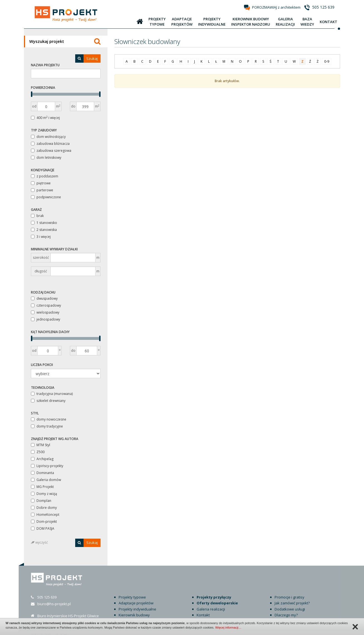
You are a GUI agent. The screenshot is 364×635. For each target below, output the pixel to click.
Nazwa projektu (45, 65)
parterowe (42, 190)
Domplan (41, 501)
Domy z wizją (44, 494)
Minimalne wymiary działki (54, 249)
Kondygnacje (43, 170)
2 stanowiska (44, 230)
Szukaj (86, 58)
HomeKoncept (45, 515)
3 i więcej (41, 237)
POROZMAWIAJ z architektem (276, 7)
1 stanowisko (44, 223)
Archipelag (42, 459)
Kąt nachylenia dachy (50, 332)
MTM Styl (41, 445)
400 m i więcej (45, 118)
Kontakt (203, 609)
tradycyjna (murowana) (52, 394)
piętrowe (41, 183)
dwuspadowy (44, 298)
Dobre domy (44, 508)
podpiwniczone (46, 197)
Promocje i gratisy (290, 591)
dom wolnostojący (48, 137)
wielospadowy (45, 312)
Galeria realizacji (211, 603)
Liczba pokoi (42, 365)
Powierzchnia (43, 88)
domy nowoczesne (49, 419)
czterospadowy (46, 305)
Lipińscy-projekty (47, 466)
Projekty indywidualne (137, 603)
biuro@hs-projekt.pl (54, 598)
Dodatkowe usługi (290, 603)
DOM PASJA (43, 528)
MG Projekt (42, 487)
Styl (35, 413)
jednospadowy (46, 319)
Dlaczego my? (286, 609)
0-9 (327, 61)
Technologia (43, 388)
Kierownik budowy (134, 609)
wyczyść (39, 542)
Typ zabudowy (44, 130)
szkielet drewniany (48, 401)
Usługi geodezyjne (134, 615)
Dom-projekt (44, 522)
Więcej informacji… (228, 627)
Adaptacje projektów (136, 597)
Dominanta (42, 473)
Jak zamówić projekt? (292, 597)
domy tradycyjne (47, 426)
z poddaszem (45, 176)
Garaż (36, 210)
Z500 (38, 452)
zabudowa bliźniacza (50, 144)
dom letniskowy (46, 157)
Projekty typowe (132, 591)
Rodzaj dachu (43, 292)
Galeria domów (46, 480)
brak (37, 216)
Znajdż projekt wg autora (55, 439)
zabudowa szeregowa (51, 151)
